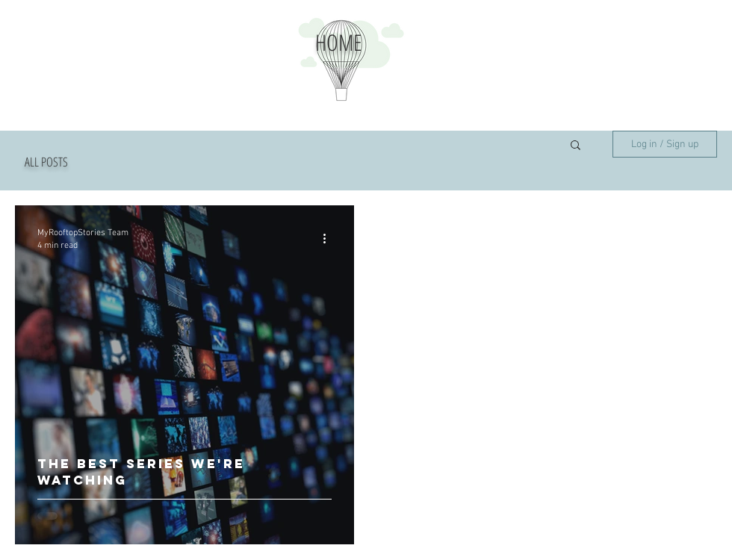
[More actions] (329, 238)
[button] (576, 146)
